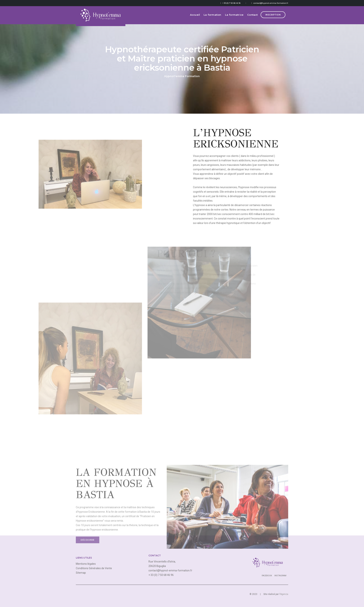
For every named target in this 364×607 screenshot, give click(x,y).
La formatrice (234, 18)
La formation (212, 18)
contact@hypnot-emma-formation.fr (270, 3)
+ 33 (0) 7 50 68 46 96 (230, 3)
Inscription (273, 18)
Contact (252, 18)
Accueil (195, 18)
